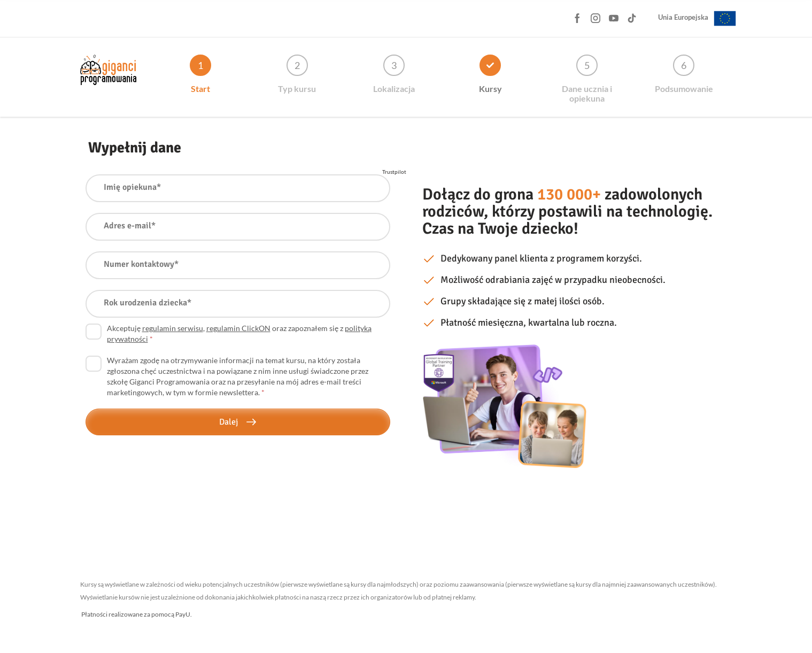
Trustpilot (394, 172)
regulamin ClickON (238, 328)
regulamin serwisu (173, 328)
